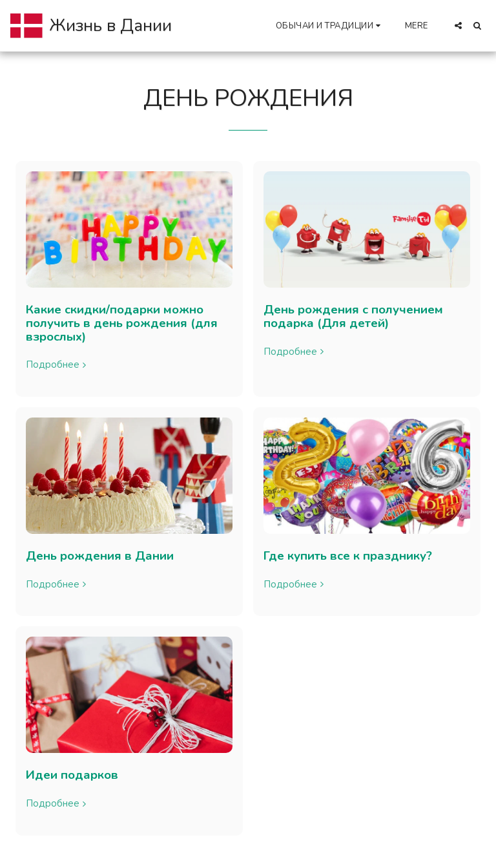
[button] (330, 26)
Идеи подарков (72, 775)
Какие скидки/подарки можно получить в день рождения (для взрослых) (122, 323)
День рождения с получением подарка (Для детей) (353, 316)
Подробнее (57, 365)
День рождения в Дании (100, 556)
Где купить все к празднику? (348, 556)
